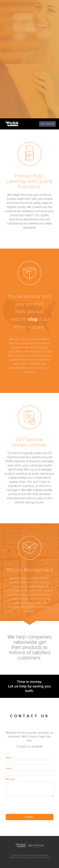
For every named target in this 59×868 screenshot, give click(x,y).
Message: (10, 779)
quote (47, 124)
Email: (9, 768)
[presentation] (30, 805)
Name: (9, 758)
